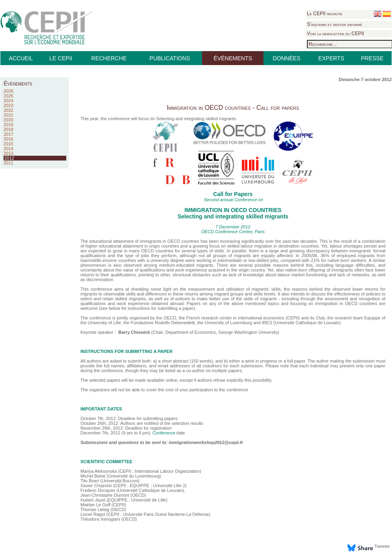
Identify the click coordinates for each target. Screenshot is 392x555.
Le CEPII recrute (325, 14)
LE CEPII (61, 58)
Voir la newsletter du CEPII (336, 34)
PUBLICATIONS (170, 58)
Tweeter (382, 546)
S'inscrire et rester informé (335, 24)
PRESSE (372, 58)
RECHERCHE (109, 58)
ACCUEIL (21, 58)
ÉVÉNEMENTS (233, 58)
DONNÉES (286, 58)
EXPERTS (331, 58)
